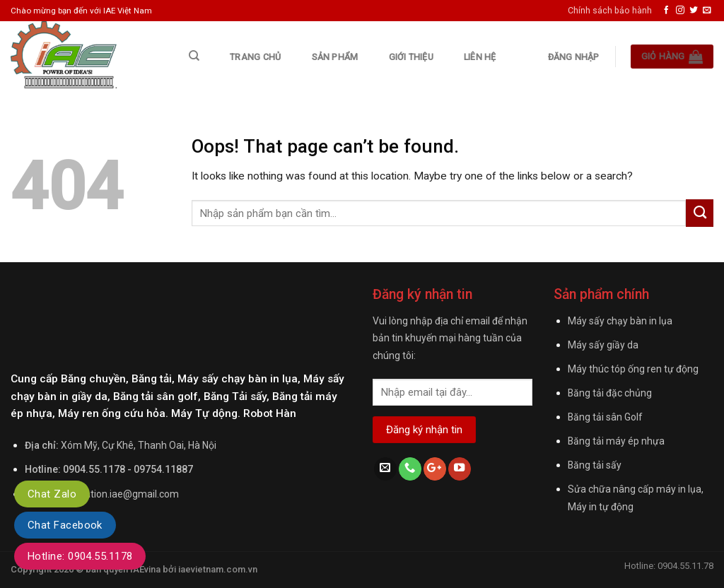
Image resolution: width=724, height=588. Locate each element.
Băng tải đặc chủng (610, 393)
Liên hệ (480, 57)
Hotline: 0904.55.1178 (80, 556)
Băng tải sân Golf (605, 417)
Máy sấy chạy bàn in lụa (620, 321)
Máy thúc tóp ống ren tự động (633, 369)
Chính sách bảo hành (610, 10)
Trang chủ (255, 57)
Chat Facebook (65, 525)
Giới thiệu (411, 57)
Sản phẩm (335, 57)
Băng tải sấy (595, 465)
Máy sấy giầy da (603, 345)
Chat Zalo (52, 494)
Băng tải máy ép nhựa (616, 441)
